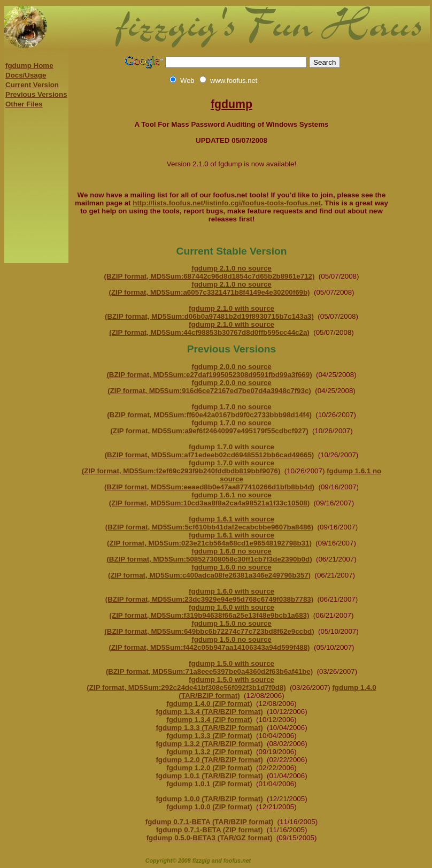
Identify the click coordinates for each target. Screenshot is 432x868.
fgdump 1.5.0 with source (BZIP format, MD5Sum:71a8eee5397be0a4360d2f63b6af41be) (209, 667)
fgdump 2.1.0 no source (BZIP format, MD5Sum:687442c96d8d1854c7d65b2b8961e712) (210, 272)
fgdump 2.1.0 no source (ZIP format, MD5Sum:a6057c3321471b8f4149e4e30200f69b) (209, 288)
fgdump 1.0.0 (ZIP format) (209, 807)
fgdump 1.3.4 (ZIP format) (209, 720)
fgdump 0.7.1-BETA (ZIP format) (210, 830)
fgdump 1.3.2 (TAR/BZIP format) (209, 744)
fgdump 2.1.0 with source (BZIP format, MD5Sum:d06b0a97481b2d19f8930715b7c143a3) (209, 312)
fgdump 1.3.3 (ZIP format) (209, 736)
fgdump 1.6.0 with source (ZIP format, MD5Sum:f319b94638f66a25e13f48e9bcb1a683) (210, 611)
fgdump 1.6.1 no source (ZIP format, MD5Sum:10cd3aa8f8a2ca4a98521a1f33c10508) (209, 499)
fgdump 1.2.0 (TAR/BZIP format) (209, 760)
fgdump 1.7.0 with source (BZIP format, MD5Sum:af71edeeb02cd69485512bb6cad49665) (210, 451)
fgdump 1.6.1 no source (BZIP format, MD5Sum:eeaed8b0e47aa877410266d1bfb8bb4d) (243, 479)
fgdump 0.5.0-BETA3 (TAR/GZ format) (210, 838)
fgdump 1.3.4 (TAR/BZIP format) (209, 712)
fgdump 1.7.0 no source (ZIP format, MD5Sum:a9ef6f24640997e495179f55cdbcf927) (209, 427)
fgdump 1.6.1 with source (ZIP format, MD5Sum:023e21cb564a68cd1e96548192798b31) (209, 539)
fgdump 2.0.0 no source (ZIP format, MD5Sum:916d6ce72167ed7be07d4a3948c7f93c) (209, 387)
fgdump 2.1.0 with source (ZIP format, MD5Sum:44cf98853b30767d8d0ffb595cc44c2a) (209, 328)
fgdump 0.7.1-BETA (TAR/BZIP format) (209, 822)
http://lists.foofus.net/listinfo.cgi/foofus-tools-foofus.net (227, 203)
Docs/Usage (26, 75)
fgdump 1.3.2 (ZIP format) (209, 752)
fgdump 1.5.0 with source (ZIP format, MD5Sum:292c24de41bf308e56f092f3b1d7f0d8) (186, 683)
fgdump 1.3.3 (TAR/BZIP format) (209, 728)
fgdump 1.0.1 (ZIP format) (209, 784)
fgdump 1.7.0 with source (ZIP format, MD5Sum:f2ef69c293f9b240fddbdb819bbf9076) (181, 467)
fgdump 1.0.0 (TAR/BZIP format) (209, 799)
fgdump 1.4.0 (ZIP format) (209, 704)
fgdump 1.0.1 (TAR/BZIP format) (209, 776)
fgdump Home (29, 66)
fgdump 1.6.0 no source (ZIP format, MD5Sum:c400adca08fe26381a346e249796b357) (209, 571)
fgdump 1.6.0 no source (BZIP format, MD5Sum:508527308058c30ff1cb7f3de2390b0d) (209, 555)
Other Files (24, 104)
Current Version (32, 85)
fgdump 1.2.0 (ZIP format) (209, 768)
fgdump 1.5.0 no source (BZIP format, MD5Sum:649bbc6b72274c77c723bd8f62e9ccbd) (209, 627)
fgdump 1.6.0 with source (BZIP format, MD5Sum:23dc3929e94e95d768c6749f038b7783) (209, 595)
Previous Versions (36, 94)
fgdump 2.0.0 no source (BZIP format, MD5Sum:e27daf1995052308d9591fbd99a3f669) (209, 371)
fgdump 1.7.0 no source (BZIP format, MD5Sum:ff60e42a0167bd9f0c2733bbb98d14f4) (209, 411)
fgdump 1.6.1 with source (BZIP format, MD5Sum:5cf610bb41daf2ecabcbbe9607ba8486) (209, 523)
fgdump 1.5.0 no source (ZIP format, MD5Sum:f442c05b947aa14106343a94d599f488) (209, 643)
